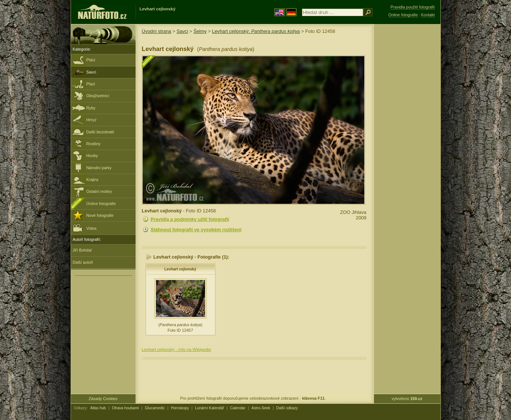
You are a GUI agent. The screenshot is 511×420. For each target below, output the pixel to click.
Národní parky (99, 168)
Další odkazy (287, 408)
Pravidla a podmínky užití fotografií (190, 219)
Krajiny (93, 180)
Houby (92, 156)
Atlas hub (98, 408)
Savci (91, 72)
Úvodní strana (157, 31)
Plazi (91, 84)
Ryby (91, 108)
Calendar (238, 408)
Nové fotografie (100, 215)
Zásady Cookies (103, 399)
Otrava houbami (125, 408)
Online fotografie (101, 204)
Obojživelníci (98, 96)
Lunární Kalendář (210, 408)
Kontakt (428, 15)
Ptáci (91, 60)
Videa (85, 228)
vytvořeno (407, 399)
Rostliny (94, 144)
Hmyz (92, 120)
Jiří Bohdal (82, 250)
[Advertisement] (407, 142)
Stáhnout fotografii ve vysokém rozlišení (196, 230)
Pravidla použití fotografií (413, 7)
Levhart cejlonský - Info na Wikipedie (177, 349)
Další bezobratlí (101, 132)
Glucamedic (155, 408)
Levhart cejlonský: (256, 31)
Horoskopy (180, 408)
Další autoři (83, 262)
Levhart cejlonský (180, 269)
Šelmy (200, 31)
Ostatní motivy (99, 191)
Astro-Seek (261, 408)
